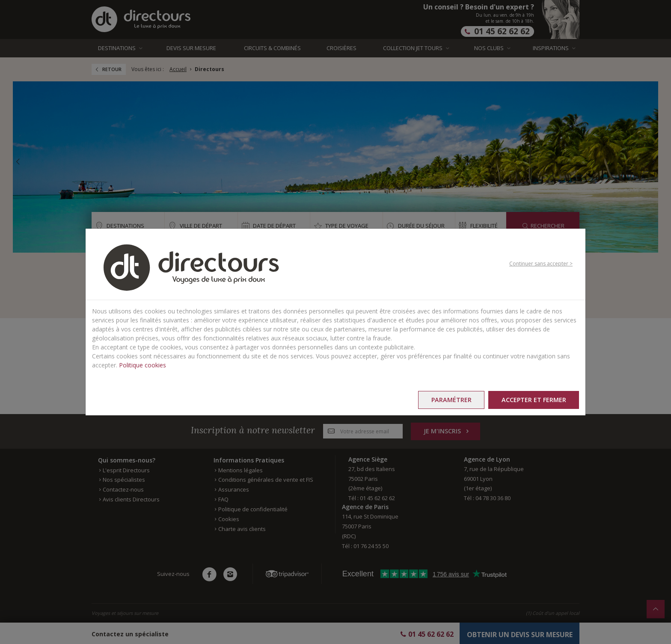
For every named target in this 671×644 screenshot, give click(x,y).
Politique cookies (143, 365)
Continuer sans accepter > (541, 264)
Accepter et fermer (533, 400)
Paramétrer (451, 400)
